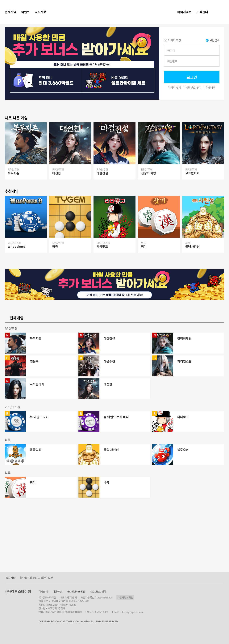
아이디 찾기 (175, 87)
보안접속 (213, 40)
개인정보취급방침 (76, 591)
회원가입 (211, 87)
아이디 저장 (173, 40)
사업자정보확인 (125, 597)
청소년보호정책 (98, 591)
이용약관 (57, 591)
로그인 (192, 77)
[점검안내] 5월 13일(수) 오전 (37, 578)
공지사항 (10, 578)
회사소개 (43, 591)
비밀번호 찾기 (194, 87)
